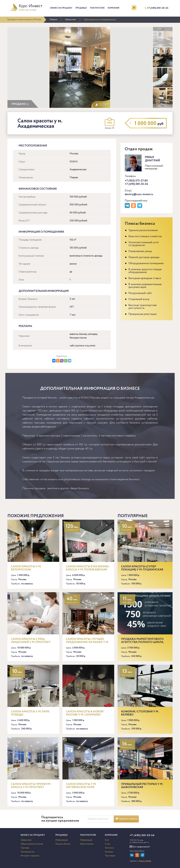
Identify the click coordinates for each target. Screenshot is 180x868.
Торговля (25, 848)
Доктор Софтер (145, 861)
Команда (109, 852)
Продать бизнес (63, 844)
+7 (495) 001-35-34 (158, 8)
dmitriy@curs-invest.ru (139, 194)
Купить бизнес (87, 844)
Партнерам (110, 856)
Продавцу (81, 8)
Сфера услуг (71, 20)
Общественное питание (32, 844)
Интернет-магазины (30, 856)
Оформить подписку (126, 819)
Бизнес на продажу (61, 8)
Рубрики (53, 20)
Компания (113, 8)
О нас (108, 844)
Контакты (109, 848)
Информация (62, 840)
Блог (107, 840)
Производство (28, 852)
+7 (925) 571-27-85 (136, 181)
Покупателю (97, 8)
